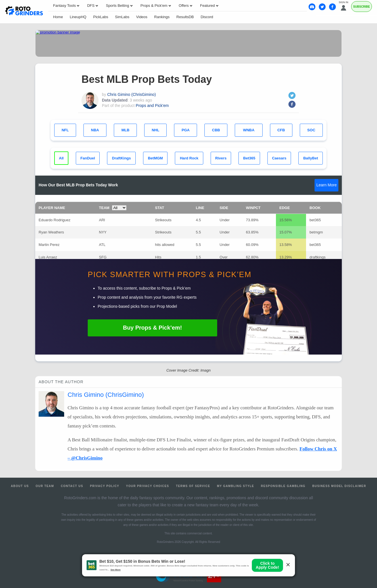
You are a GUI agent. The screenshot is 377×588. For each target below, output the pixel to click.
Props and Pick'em (152, 106)
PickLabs (101, 17)
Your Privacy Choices (148, 486)
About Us (20, 486)
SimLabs (122, 17)
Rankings (162, 17)
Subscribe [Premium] (362, 7)
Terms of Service (193, 486)
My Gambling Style (235, 486)
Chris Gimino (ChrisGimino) (132, 94)
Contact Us (72, 486)
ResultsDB (185, 17)
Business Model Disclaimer (339, 486)
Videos (142, 17)
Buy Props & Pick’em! (152, 328)
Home (58, 17)
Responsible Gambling (283, 486)
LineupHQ (78, 17)
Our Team (45, 486)
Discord (207, 17)
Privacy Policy (105, 486)
